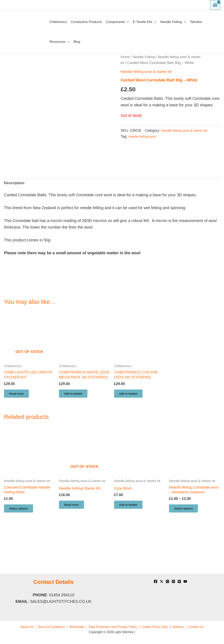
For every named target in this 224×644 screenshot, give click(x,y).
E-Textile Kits (145, 22)
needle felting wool (143, 136)
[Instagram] (167, 581)
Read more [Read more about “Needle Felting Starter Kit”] (73, 549)
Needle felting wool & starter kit (148, 71)
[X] (162, 581)
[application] (127, 22)
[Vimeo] (179, 581)
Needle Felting (173, 22)
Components (118, 22)
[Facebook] (156, 581)
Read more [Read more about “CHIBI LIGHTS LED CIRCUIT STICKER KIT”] (18, 431)
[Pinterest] (173, 581)
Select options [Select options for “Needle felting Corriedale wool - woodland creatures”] (185, 554)
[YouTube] (185, 581)
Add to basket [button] (75, 437)
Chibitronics (58, 22)
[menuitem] (28, 627)
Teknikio (196, 22)
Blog (77, 42)
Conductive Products (86, 22)
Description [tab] (15, 219)
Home (125, 57)
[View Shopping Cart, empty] (215, 5)
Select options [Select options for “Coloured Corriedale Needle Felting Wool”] (20, 554)
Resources (59, 42)
